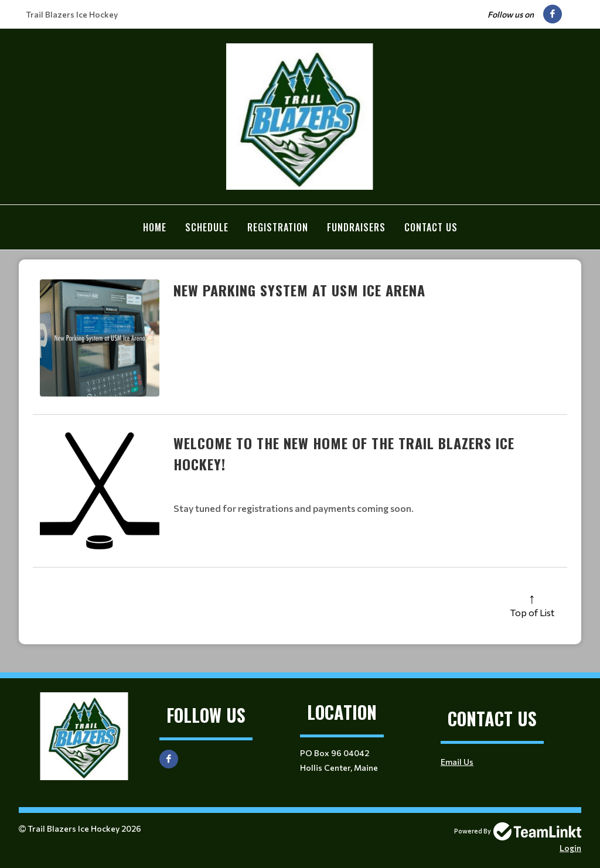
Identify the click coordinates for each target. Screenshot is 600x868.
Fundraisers (356, 227)
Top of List (532, 612)
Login (570, 847)
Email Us (457, 761)
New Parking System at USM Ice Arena (299, 289)
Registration (278, 227)
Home (155, 227)
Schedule (207, 227)
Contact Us (431, 227)
